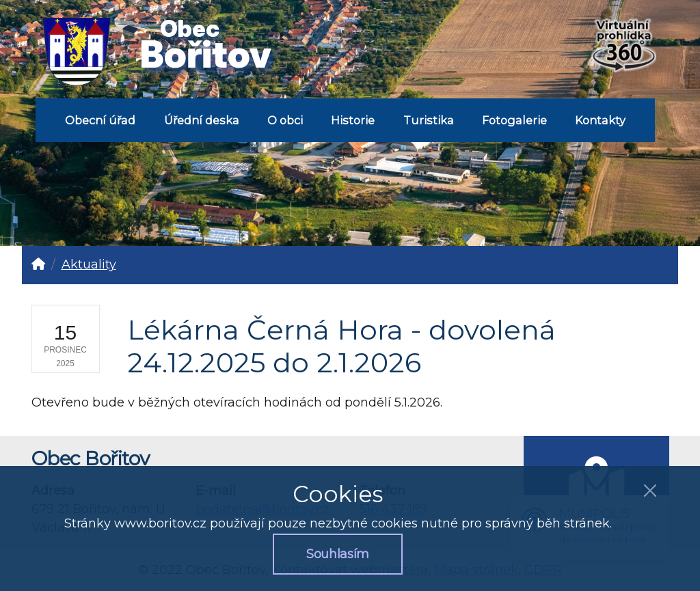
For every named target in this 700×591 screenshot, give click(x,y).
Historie (353, 120)
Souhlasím (338, 554)
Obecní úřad (100, 120)
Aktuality (89, 264)
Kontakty (600, 120)
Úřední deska (202, 120)
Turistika (429, 120)
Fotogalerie (514, 120)
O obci (285, 120)
